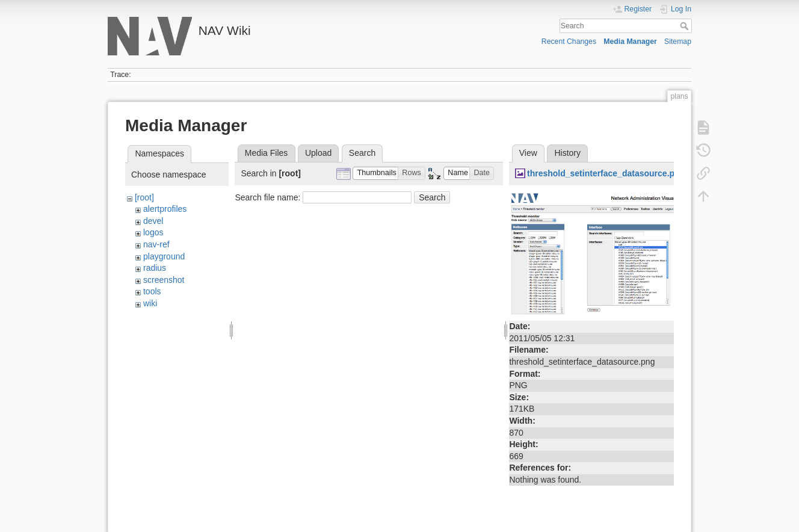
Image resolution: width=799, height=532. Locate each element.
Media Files (267, 153)
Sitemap (678, 42)
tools (152, 291)
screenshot (164, 280)
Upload (318, 153)
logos (153, 232)
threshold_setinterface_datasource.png (606, 173)
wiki (150, 303)
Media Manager (630, 42)
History (567, 153)
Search (686, 26)
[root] (144, 197)
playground (164, 256)
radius (155, 268)
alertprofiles (165, 209)
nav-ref (156, 244)
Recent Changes (569, 42)
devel (153, 221)
